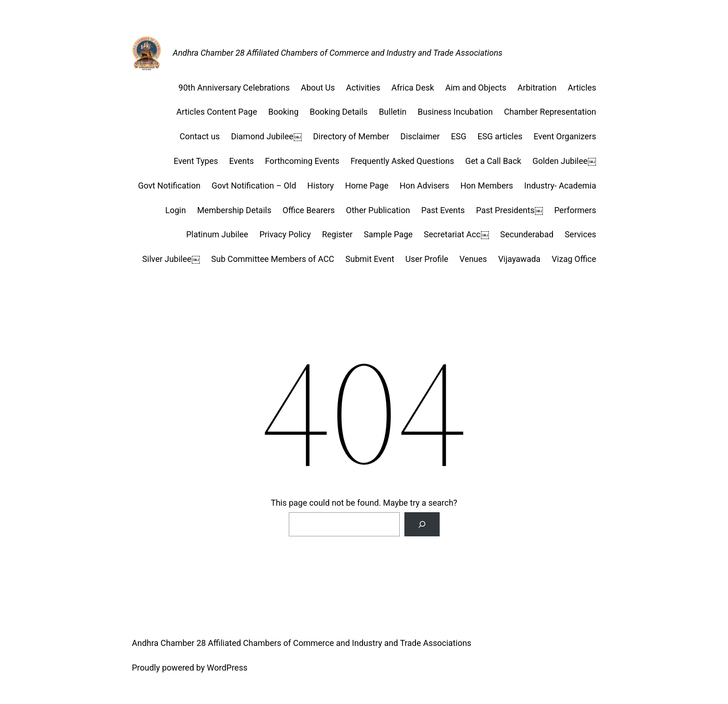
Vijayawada (519, 259)
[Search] (422, 524)
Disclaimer (420, 136)
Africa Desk (413, 88)
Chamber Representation (550, 112)
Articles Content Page (217, 112)
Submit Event (370, 259)
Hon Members (487, 186)
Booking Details (339, 112)
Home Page (367, 186)
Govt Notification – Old (254, 186)
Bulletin (393, 112)
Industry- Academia (560, 186)
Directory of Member (351, 136)
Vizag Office (574, 259)
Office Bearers (309, 210)
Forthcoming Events (302, 161)
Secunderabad (527, 234)
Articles (582, 88)
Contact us (200, 136)
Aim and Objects (476, 88)
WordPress (227, 668)
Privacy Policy (285, 234)
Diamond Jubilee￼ (266, 136)
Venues (473, 259)
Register (337, 234)
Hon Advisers (425, 186)
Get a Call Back (493, 161)
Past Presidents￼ (509, 210)
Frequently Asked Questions (402, 161)
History (321, 186)
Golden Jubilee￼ (564, 161)
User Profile (427, 259)
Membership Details (234, 210)
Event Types (196, 161)
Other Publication (378, 210)
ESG (458, 136)
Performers (575, 210)
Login (175, 210)
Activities (363, 88)
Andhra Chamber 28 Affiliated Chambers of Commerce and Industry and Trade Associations (338, 53)
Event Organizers (565, 136)
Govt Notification (169, 186)
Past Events (443, 210)
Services (580, 234)
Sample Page (388, 234)
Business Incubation (455, 112)
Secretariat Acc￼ (456, 234)
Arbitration (537, 88)
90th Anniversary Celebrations (234, 88)
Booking (283, 112)
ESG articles (500, 136)
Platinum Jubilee (217, 234)
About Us (318, 88)
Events (242, 161)
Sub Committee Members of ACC (273, 259)
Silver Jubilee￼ (171, 259)
